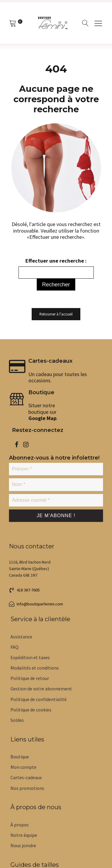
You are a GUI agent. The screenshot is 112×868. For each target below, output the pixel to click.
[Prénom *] (56, 469)
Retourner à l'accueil (56, 314)
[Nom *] (56, 484)
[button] (24, 590)
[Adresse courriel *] (56, 500)
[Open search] (85, 23)
